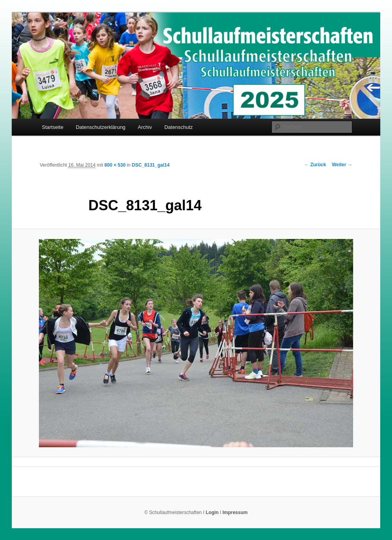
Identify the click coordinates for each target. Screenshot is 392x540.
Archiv (145, 127)
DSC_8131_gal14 (151, 165)
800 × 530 (115, 165)
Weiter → (342, 165)
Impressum (235, 512)
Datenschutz (178, 127)
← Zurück (315, 165)
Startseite (52, 127)
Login (212, 512)
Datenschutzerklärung (101, 127)
